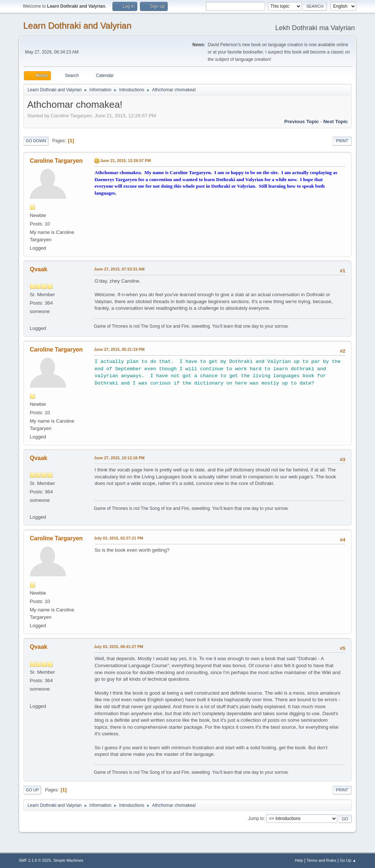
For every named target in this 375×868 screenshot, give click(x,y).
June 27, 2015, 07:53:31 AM (119, 269)
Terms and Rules (321, 860)
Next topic (336, 122)
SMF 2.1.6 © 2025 (35, 860)
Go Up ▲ (348, 860)
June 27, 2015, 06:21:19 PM (119, 349)
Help (299, 860)
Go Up (32, 790)
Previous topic (302, 122)
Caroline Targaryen (56, 161)
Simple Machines (68, 860)
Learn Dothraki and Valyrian (77, 25)
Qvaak (38, 269)
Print (342, 141)
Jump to (256, 819)
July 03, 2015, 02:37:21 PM (118, 538)
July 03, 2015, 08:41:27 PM (118, 647)
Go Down (36, 141)
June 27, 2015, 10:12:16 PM (119, 458)
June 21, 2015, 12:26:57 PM (125, 161)
